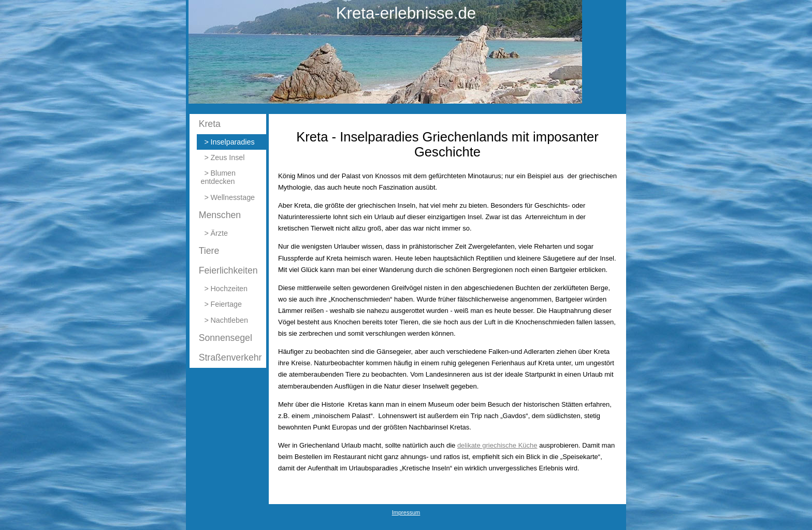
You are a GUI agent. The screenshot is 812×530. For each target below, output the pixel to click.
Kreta (210, 124)
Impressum (406, 512)
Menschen (220, 215)
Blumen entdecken (218, 177)
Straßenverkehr (230, 357)
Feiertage (226, 304)
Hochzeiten (229, 289)
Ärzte (219, 233)
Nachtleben (229, 320)
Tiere (209, 251)
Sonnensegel (226, 338)
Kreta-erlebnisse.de (406, 13)
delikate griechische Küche (497, 445)
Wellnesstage (233, 197)
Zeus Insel (228, 157)
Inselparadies (233, 142)
